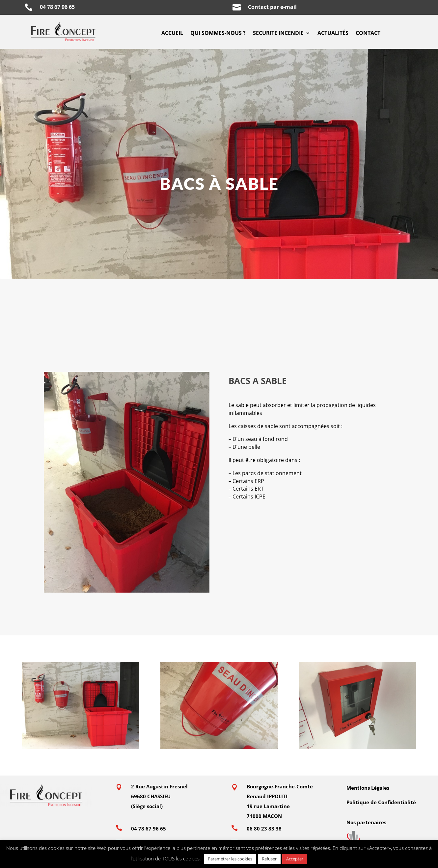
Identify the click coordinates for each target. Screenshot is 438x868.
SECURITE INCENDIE (278, 34)
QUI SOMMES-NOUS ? (218, 34)
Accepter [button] (295, 859)
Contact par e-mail (272, 7)
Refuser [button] (269, 859)
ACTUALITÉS (333, 34)
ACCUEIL (172, 34)
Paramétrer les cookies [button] (230, 859)
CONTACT (368, 34)
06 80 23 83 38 (264, 829)
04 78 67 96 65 (59, 7)
